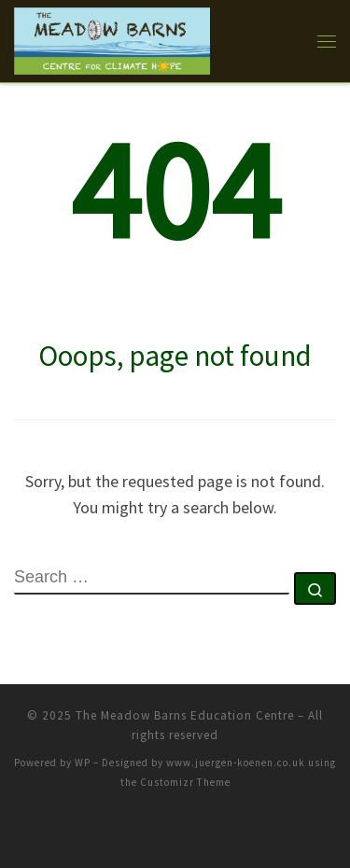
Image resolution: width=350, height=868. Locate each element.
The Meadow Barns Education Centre (185, 715)
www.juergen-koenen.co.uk (236, 763)
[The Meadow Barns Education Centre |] (112, 38)
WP (83, 763)
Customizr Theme (185, 782)
